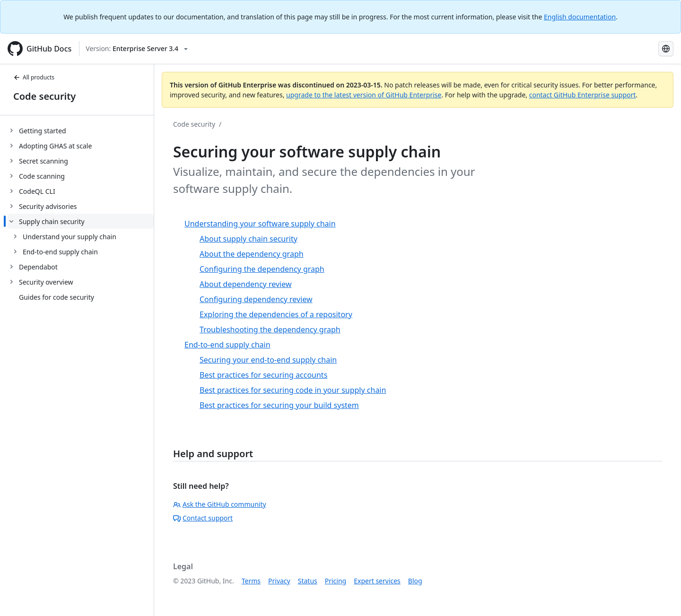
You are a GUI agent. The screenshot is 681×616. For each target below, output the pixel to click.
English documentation (580, 17)
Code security (44, 96)
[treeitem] (81, 130)
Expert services (377, 581)
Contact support (203, 518)
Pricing (336, 581)
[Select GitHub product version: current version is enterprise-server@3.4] (137, 49)
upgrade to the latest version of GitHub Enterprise (364, 95)
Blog (415, 581)
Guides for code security (57, 297)
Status (308, 581)
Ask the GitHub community (220, 504)
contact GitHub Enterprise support (583, 95)
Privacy (279, 581)
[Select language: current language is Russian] (666, 49)
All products (34, 77)
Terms (251, 581)
